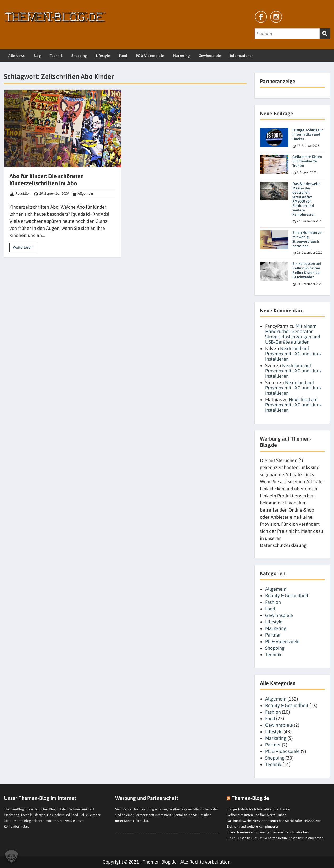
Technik (56, 56)
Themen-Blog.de (250, 798)
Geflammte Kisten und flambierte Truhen (307, 161)
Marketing (181, 56)
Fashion (273, 602)
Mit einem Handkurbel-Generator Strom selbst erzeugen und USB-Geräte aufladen (293, 334)
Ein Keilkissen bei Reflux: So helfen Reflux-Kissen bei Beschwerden (307, 270)
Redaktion (23, 194)
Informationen (242, 56)
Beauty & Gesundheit (287, 596)
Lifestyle (103, 56)
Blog (37, 56)
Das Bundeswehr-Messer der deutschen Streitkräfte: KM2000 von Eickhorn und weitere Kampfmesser (307, 199)
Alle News (16, 56)
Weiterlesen (23, 247)
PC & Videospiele (150, 56)
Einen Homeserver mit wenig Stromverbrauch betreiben (308, 239)
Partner (273, 635)
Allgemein (85, 194)
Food (123, 56)
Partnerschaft (144, 815)
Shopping (79, 56)
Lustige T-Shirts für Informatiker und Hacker (308, 134)
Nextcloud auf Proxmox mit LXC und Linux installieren (293, 354)
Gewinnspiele (210, 56)
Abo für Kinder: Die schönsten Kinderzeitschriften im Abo (47, 180)
